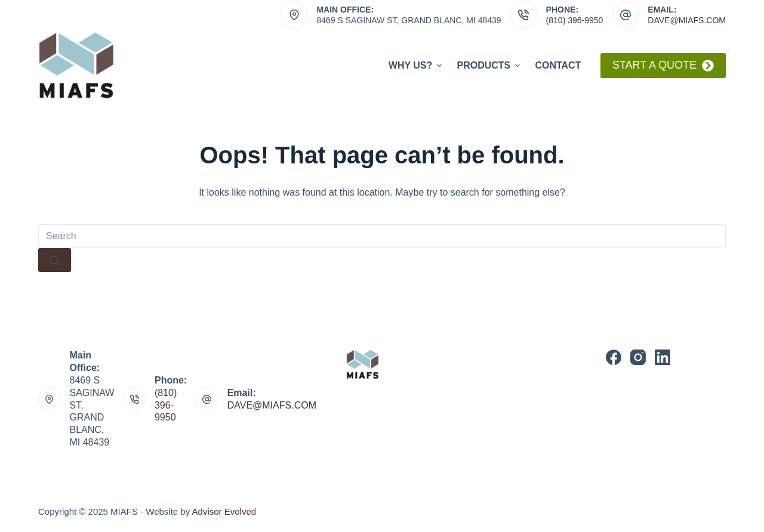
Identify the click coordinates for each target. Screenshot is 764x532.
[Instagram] (638, 357)
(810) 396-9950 (575, 20)
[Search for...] (382, 236)
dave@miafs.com (687, 20)
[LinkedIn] (663, 357)
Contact (558, 65)
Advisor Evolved (224, 511)
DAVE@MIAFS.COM (272, 405)
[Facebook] (614, 357)
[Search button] (55, 260)
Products (490, 66)
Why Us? (417, 66)
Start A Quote (663, 65)
